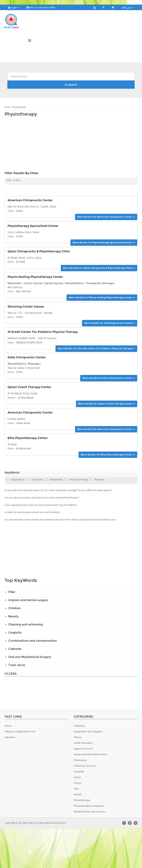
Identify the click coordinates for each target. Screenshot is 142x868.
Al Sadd (20, 261)
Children (14, 607)
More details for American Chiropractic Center (106, 216)
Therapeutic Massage (100, 282)
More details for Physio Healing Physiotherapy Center (102, 297)
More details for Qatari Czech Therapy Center (107, 403)
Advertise (10, 736)
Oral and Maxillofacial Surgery (30, 656)
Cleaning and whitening (26, 624)
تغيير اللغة (128, 7)
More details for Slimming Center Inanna (110, 322)
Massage (34, 363)
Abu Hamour (24, 291)
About (8, 725)
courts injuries (33, 282)
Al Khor (17, 180)
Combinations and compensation (33, 640)
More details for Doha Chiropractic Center (109, 377)
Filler (12, 591)
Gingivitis (15, 632)
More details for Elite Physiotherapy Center (108, 454)
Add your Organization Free (20, 731)
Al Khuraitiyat (26, 397)
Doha (9, 180)
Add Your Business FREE (41, 7)
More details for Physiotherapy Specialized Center (104, 242)
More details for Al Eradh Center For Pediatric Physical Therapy (96, 348)
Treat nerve (17, 664)
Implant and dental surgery (28, 599)
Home (8, 106)
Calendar (15, 648)
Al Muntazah (24, 448)
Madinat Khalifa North (29, 342)
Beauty (13, 616)
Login (14, 7)
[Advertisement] (59, 144)
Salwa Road (23, 422)
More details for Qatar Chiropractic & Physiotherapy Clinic (99, 267)
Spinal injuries (54, 282)
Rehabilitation (74, 282)
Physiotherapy (19, 106)
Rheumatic (15, 282)
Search (71, 84)
